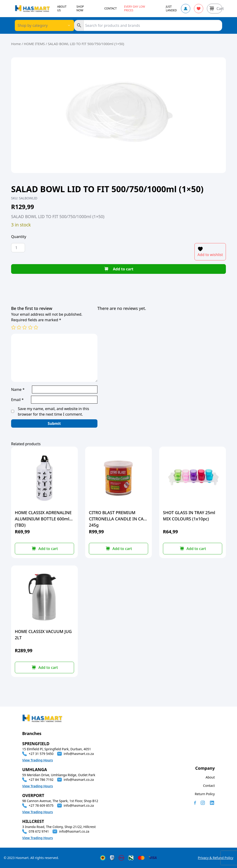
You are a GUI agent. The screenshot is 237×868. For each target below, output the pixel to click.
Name (18, 389)
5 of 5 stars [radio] (36, 327)
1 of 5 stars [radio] (13, 327)
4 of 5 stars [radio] (30, 327)
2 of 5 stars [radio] (19, 327)
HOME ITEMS (34, 44)
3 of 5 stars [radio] (25, 327)
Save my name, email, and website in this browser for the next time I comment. (53, 411)
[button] (44, 549)
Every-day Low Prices (135, 9)
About (210, 777)
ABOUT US (62, 9)
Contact (209, 786)
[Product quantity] (18, 248)
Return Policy (205, 794)
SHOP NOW (80, 9)
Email (17, 400)
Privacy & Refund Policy (216, 858)
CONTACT (111, 9)
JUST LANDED (171, 9)
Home (16, 44)
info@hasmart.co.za (79, 754)
